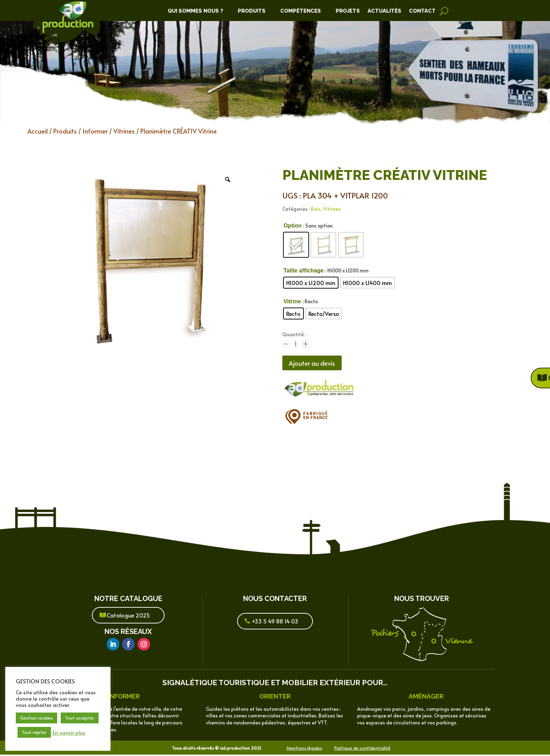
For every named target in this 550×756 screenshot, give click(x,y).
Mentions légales (304, 749)
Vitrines (124, 131)
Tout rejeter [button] (34, 732)
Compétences (301, 11)
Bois (316, 209)
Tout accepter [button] (80, 718)
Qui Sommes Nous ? (195, 11)
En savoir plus (69, 733)
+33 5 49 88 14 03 (275, 622)
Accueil (38, 131)
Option (293, 226)
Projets (348, 11)
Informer (95, 131)
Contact (422, 11)
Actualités (384, 11)
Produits (252, 11)
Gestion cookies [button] (36, 718)
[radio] (296, 245)
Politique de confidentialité (362, 749)
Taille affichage (303, 271)
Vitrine (292, 301)
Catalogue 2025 (128, 616)
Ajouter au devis (315, 364)
